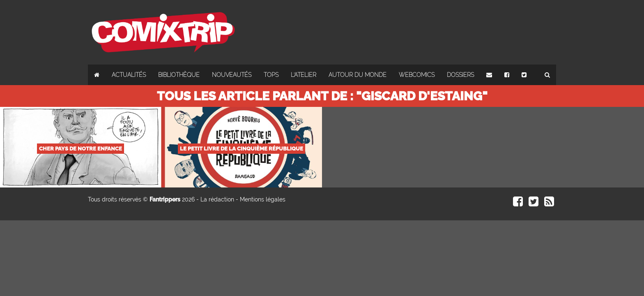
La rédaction (217, 199)
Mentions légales (263, 199)
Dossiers (460, 75)
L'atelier (304, 75)
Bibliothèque (179, 75)
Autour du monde (358, 75)
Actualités (129, 75)
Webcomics (417, 75)
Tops (271, 75)
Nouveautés (232, 75)
